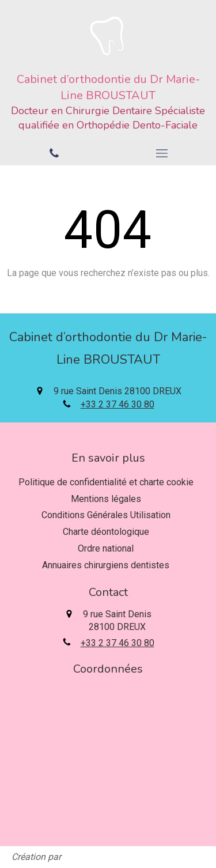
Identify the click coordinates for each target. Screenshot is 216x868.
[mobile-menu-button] (162, 153)
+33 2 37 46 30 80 (118, 404)
